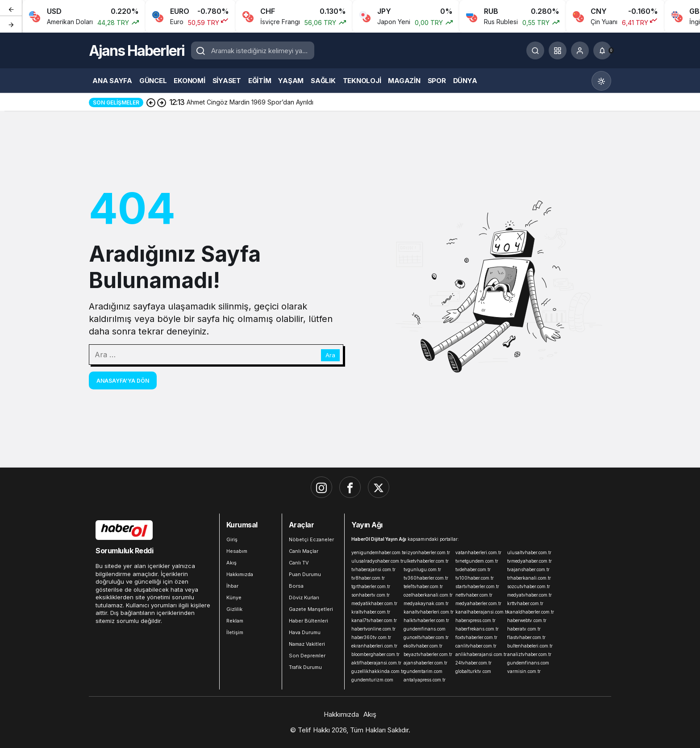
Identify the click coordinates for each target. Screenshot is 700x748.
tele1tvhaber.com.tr (423, 586)
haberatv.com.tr (524, 629)
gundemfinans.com (425, 629)
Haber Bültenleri (308, 621)
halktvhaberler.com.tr (426, 620)
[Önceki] (11, 8)
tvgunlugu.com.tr (422, 569)
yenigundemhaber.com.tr (375, 552)
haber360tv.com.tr (371, 637)
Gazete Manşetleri (311, 609)
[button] (558, 50)
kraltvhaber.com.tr (371, 612)
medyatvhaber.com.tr (529, 595)
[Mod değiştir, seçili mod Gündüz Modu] (601, 81)
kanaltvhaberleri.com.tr (428, 612)
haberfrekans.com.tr (477, 629)
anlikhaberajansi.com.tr (479, 654)
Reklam (235, 621)
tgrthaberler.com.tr (371, 586)
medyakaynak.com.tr (426, 603)
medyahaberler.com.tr (478, 603)
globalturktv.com (473, 671)
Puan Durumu (305, 574)
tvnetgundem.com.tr (477, 561)
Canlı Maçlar (304, 551)
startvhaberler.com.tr (477, 586)
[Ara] (535, 50)
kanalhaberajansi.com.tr (479, 612)
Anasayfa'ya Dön (123, 381)
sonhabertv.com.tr (371, 595)
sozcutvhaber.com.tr (529, 586)
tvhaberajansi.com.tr (373, 569)
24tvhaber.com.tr (473, 663)
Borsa (296, 586)
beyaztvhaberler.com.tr (428, 654)
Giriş (232, 539)
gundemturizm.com (372, 680)
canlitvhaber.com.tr (476, 646)
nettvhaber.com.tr (474, 595)
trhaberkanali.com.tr (529, 578)
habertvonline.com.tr (373, 629)
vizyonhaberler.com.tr (427, 552)
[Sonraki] (11, 24)
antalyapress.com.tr (425, 680)
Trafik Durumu (305, 667)
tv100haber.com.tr (475, 578)
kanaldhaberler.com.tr (531, 612)
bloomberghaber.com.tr (375, 654)
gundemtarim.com (423, 671)
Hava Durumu (305, 632)
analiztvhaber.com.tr (529, 654)
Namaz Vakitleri (307, 644)
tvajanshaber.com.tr (528, 569)
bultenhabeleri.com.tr (530, 646)
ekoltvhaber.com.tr (423, 646)
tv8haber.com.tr (368, 578)
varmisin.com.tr (524, 671)
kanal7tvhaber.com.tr (374, 620)
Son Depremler (307, 656)
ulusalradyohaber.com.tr (375, 561)
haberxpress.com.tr (475, 620)
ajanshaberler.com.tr (425, 663)
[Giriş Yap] (580, 50)
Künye (234, 598)
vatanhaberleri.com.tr (478, 552)
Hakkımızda (240, 574)
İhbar (232, 586)
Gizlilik (234, 609)
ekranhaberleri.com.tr (374, 646)
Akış (231, 563)
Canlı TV (299, 563)
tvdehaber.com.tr (473, 569)
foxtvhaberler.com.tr (476, 637)
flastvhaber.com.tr (526, 637)
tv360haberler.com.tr (426, 578)
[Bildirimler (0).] (602, 50)
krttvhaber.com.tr (525, 603)
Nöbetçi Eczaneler (311, 539)
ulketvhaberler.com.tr (426, 561)
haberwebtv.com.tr (527, 620)
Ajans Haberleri (137, 51)
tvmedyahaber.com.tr (529, 561)
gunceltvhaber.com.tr (426, 637)
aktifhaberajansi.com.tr (375, 663)
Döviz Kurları (304, 598)
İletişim (235, 632)
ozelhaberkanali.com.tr (428, 595)
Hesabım (237, 551)
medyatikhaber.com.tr (374, 603)
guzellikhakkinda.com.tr (375, 671)
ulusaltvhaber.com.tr (529, 552)
